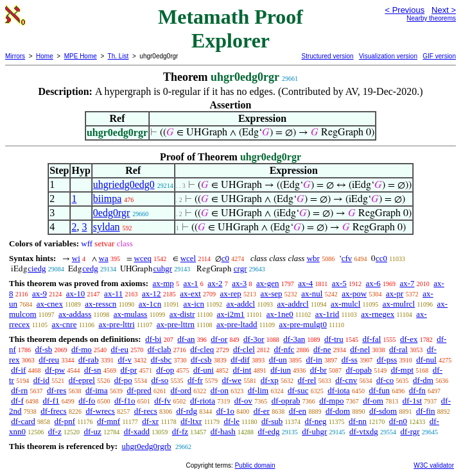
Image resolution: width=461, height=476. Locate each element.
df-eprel (82, 380)
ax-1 (191, 283)
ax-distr (182, 314)
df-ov (243, 401)
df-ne (322, 349)
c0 (225, 258)
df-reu (49, 360)
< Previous (404, 10)
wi (76, 258)
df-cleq (202, 349)
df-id (41, 380)
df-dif (240, 360)
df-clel (244, 349)
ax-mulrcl (399, 304)
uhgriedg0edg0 (124, 184)
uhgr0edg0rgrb (146, 446)
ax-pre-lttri (116, 324)
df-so (160, 380)
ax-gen (267, 283)
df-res (57, 390)
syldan (107, 227)
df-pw (55, 370)
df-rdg (187, 411)
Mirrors (15, 56)
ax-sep (272, 293)
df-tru (334, 339)
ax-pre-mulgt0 (303, 324)
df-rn (19, 390)
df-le (231, 421)
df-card (23, 421)
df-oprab (286, 401)
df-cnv (346, 380)
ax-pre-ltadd (237, 324)
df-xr (150, 421)
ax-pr (395, 293)
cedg (90, 268)
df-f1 (51, 401)
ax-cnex (50, 304)
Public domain (255, 465)
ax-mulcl (345, 304)
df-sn (93, 370)
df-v (125, 360)
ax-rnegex (378, 314)
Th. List (118, 56)
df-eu (120, 349)
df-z (55, 431)
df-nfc (284, 349)
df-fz (180, 431)
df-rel (307, 380)
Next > (444, 10)
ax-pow (354, 293)
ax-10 (76, 293)
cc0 (381, 258)
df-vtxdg (364, 431)
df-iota (339, 390)
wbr (313, 258)
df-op (165, 370)
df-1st (412, 401)
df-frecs (53, 411)
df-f (17, 401)
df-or (219, 339)
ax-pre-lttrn (176, 324)
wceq (143, 258)
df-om (373, 401)
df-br (318, 370)
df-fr (195, 380)
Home (45, 56)
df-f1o (125, 401)
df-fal (371, 339)
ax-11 (113, 293)
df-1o (225, 411)
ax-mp (163, 283)
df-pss (387, 360)
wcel (188, 258)
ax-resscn (100, 304)
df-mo (82, 349)
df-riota (203, 401)
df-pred (139, 390)
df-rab (89, 360)
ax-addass (75, 314)
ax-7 (407, 283)
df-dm (423, 380)
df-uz (92, 431)
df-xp (270, 380)
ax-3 (239, 283)
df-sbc (161, 360)
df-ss (350, 360)
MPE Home (81, 56)
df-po (123, 380)
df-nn (358, 421)
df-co (385, 380)
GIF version (439, 56)
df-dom (338, 411)
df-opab (359, 370)
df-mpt (402, 370)
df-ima (97, 390)
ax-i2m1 (231, 314)
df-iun (281, 370)
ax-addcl (240, 304)
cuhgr (162, 268)
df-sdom (383, 411)
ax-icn (194, 304)
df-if (18, 370)
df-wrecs (100, 411)
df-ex (409, 339)
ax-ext (190, 293)
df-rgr (410, 431)
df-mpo (331, 401)
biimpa (107, 199)
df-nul (426, 360)
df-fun (380, 390)
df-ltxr (191, 421)
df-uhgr (314, 431)
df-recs (146, 411)
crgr (240, 268)
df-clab (160, 349)
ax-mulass (131, 314)
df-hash (223, 431)
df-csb (201, 360)
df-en (298, 411)
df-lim (258, 390)
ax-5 (339, 283)
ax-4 (305, 283)
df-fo (87, 401)
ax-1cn (150, 304)
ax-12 (152, 293)
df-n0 (398, 421)
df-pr (128, 370)
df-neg (316, 421)
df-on (220, 390)
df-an (186, 339)
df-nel (360, 349)
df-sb (44, 349)
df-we (232, 380)
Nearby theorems (431, 18)
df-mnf (109, 421)
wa (104, 258)
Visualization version (388, 56)
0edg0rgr (111, 213)
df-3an (294, 339)
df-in (314, 360)
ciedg (37, 268)
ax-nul (312, 293)
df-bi (153, 339)
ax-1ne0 (280, 314)
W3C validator (434, 465)
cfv (347, 258)
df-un (278, 360)
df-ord (181, 390)
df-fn (417, 390)
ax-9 (39, 293)
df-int (242, 370)
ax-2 (215, 283)
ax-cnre (64, 324)
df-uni (204, 370)
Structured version (327, 56)
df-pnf (65, 421)
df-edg (269, 431)
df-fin (426, 411)
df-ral (398, 349)
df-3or (254, 339)
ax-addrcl (293, 304)
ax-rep (231, 293)
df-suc (298, 390)
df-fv (162, 401)
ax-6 (373, 283)
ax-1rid (327, 314)
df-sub (272, 421)
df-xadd (137, 431)
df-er (262, 411)
